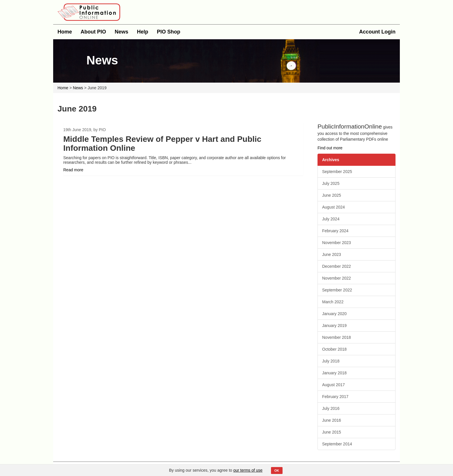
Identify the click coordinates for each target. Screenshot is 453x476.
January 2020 (334, 314)
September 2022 (337, 290)
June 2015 (332, 432)
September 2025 (337, 172)
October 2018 (334, 349)
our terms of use (248, 470)
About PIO (93, 32)
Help (143, 32)
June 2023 (332, 254)
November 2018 (337, 337)
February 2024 (335, 231)
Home (65, 32)
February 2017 (335, 397)
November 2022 (337, 278)
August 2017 (334, 385)
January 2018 (334, 373)
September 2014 (337, 444)
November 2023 (337, 243)
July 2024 (331, 219)
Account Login (377, 32)
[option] (183, 149)
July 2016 (331, 408)
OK (277, 471)
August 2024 (334, 207)
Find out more (330, 148)
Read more (73, 170)
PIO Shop (169, 32)
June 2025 (332, 195)
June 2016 (332, 420)
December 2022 (337, 266)
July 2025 (331, 183)
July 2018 (331, 361)
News (121, 32)
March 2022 (333, 302)
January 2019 (334, 326)
